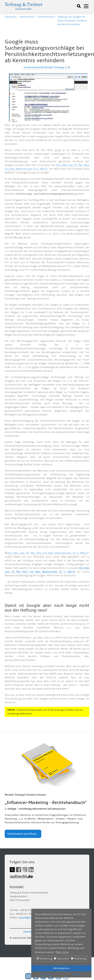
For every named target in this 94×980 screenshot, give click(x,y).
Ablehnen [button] (77, 974)
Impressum (30, 932)
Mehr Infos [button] (62, 952)
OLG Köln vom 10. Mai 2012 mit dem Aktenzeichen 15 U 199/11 (47, 553)
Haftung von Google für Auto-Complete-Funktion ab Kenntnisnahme (72, 21)
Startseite (10, 17)
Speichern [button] (46, 974)
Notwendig (45, 959)
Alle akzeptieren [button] (61, 968)
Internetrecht (46, 17)
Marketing (79, 959)
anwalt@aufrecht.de (30, 918)
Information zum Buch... (23, 834)
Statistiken (62, 959)
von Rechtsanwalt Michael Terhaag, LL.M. (47, 67)
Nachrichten (27, 17)
